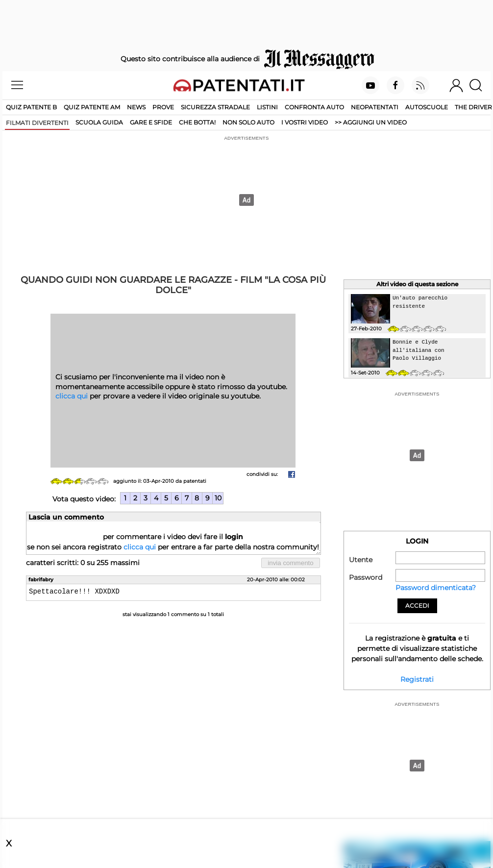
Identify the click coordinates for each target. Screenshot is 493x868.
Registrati (417, 679)
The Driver (473, 107)
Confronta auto (314, 107)
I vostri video (305, 122)
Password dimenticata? (436, 588)
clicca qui (72, 396)
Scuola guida (99, 122)
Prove (163, 107)
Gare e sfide (151, 122)
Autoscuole (427, 107)
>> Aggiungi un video (371, 122)
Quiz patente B (31, 107)
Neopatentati (375, 107)
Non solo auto (248, 122)
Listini (267, 107)
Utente (361, 560)
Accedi (417, 606)
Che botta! (197, 122)
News (136, 107)
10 (218, 498)
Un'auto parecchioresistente (420, 302)
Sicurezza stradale (215, 107)
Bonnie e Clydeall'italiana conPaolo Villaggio (419, 350)
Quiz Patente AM (92, 107)
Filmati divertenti (37, 123)
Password (366, 577)
